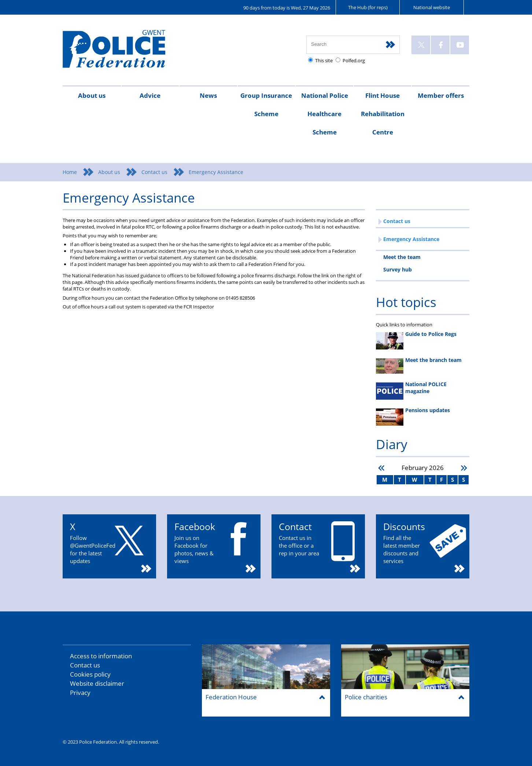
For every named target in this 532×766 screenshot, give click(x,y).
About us (92, 95)
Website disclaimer (97, 683)
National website (432, 7)
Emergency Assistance (411, 239)
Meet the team (402, 257)
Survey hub (398, 269)
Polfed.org (354, 60)
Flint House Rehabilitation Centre (383, 114)
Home (70, 172)
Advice (150, 95)
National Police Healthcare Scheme (325, 114)
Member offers (441, 95)
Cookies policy (90, 674)
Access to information (101, 656)
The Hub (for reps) (368, 7)
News (208, 95)
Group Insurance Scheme (266, 105)
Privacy (80, 693)
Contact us (154, 172)
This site (324, 60)
